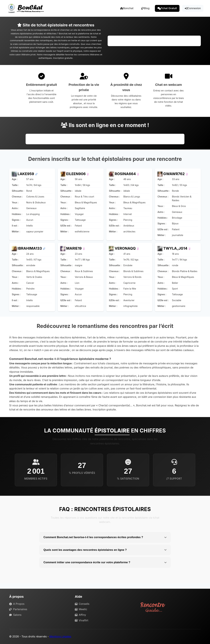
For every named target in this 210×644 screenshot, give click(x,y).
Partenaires (18, 609)
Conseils (82, 604)
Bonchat (127, 8)
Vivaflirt (82, 620)
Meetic (81, 609)
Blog (145, 8)
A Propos (17, 604)
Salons (15, 615)
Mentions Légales (60, 636)
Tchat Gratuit (167, 8)
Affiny (80, 615)
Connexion (193, 8)
